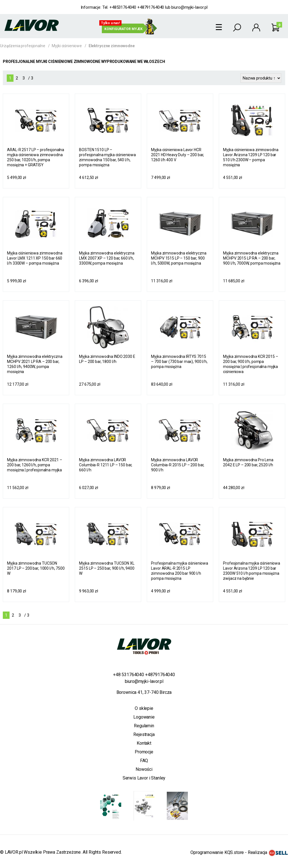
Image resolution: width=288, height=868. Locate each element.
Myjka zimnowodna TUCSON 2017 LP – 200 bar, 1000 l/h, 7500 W (36, 568)
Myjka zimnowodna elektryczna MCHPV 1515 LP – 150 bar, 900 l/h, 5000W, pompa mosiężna (179, 258)
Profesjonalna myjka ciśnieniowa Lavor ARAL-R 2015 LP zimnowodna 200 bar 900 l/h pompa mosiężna (180, 571)
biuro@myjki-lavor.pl (189, 7)
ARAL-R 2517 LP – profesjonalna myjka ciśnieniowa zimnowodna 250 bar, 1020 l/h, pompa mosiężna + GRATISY (36, 157)
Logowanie (144, 717)
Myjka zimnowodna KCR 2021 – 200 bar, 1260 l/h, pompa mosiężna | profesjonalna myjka (34, 465)
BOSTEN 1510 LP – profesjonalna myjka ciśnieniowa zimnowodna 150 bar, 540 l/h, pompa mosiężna (107, 157)
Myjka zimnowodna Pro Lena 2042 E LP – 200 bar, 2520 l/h (248, 462)
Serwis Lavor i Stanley (144, 778)
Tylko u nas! (110, 23)
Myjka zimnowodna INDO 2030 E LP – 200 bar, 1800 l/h (107, 359)
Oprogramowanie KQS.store (217, 852)
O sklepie (144, 708)
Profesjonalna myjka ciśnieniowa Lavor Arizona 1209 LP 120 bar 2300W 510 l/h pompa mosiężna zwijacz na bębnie (252, 571)
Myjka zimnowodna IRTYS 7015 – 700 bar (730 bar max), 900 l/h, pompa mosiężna (179, 362)
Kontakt (144, 743)
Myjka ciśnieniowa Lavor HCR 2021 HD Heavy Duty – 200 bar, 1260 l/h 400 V (177, 155)
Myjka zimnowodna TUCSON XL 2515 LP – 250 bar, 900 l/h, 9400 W (107, 568)
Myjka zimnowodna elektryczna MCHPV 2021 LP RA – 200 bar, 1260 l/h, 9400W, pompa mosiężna (35, 364)
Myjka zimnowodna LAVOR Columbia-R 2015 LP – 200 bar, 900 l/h (178, 465)
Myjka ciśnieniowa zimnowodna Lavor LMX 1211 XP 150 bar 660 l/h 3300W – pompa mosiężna (35, 258)
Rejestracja (144, 734)
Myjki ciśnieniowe (67, 46)
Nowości (144, 769)
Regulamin (144, 726)
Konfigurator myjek (123, 29)
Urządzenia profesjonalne (23, 46)
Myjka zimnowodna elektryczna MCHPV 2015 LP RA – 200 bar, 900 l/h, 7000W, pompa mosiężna (252, 258)
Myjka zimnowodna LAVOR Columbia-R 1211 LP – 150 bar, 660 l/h (106, 465)
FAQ (144, 761)
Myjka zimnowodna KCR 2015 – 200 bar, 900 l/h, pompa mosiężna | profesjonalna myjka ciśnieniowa (250, 364)
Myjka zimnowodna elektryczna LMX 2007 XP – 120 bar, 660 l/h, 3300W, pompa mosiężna (107, 258)
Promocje (144, 752)
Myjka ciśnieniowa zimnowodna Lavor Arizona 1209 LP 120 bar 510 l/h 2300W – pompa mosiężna (251, 157)
